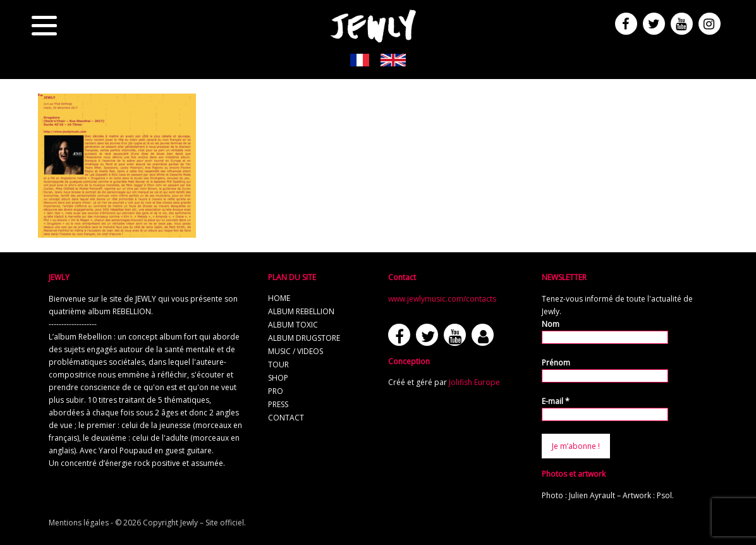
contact (286, 418)
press (278, 404)
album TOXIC (293, 325)
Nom (551, 324)
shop (278, 378)
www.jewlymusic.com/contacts (442, 299)
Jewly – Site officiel (212, 523)
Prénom (556, 363)
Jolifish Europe (474, 382)
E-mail (556, 401)
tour (278, 364)
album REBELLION (301, 311)
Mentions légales (79, 523)
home (279, 298)
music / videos (296, 351)
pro (276, 391)
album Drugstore (304, 338)
